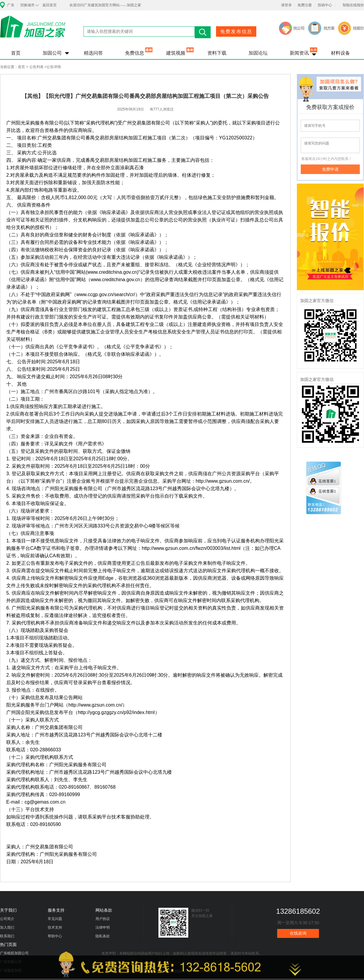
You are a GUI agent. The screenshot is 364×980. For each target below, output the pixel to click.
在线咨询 (298, 933)
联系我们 (7, 936)
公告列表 (36, 67)
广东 (11, 5)
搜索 (203, 32)
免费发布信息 (236, 31)
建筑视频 (176, 53)
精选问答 (93, 53)
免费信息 (135, 53)
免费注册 (305, 5)
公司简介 (7, 919)
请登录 (286, 5)
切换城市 (27, 5)
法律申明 (103, 927)
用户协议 (103, 919)
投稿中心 (325, 5)
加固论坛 (258, 53)
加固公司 (52, 53)
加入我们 (7, 927)
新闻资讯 (299, 53)
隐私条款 (103, 936)
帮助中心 (55, 936)
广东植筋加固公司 (14, 953)
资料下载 (217, 53)
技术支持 (55, 927)
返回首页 (50, 5)
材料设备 (340, 53)
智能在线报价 (353, 5)
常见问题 (55, 919)
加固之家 (33, 30)
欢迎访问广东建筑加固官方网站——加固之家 (105, 5)
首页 (16, 53)
